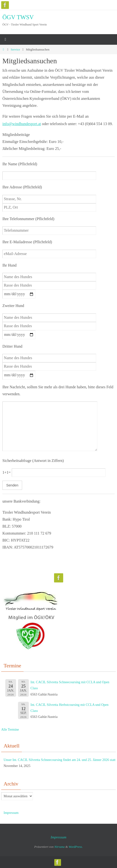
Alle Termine (10, 729)
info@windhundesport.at (22, 124)
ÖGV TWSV (18, 17)
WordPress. (76, 846)
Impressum (11, 813)
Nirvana (59, 846)
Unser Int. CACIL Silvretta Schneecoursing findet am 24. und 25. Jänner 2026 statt (60, 760)
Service (15, 49)
